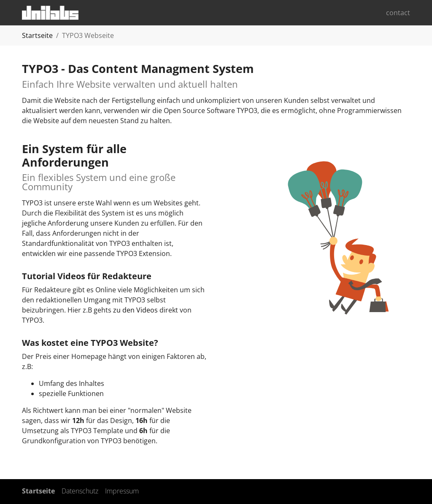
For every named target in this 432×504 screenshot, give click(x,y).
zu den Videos (135, 310)
